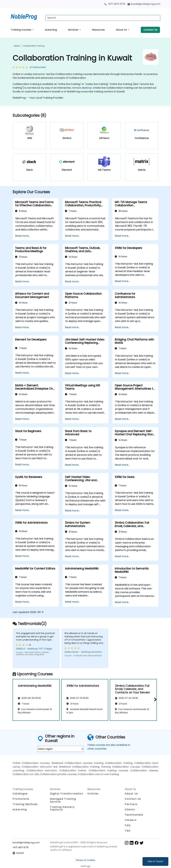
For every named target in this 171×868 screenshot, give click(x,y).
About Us (122, 30)
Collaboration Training (34, 46)
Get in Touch (155, 861)
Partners (131, 804)
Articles (93, 794)
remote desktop (82, 88)
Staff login (86, 866)
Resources (98, 30)
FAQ (128, 825)
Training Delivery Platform (62, 808)
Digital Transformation (66, 794)
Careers (131, 820)
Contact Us (150, 30)
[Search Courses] (103, 18)
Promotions (21, 799)
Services (73, 30)
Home (17, 46)
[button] (155, 699)
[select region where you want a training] (61, 749)
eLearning (51, 30)
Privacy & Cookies (85, 860)
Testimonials (134, 815)
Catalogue (20, 794)
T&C (128, 831)
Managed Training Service (63, 800)
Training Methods (25, 804)
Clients (130, 809)
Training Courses (21, 30)
